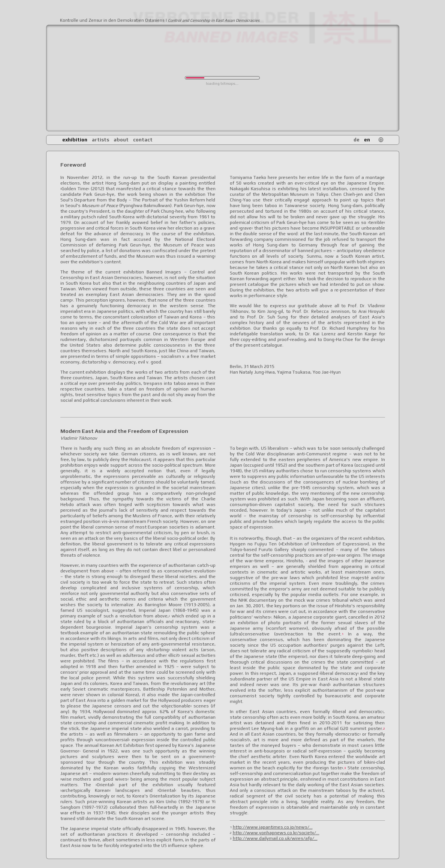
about (121, 140)
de (357, 140)
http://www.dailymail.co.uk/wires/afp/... (275, 838)
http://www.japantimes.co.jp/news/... (273, 827)
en (367, 140)
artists (100, 140)
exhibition (75, 140)
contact (143, 140)
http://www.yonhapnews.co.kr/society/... (276, 833)
